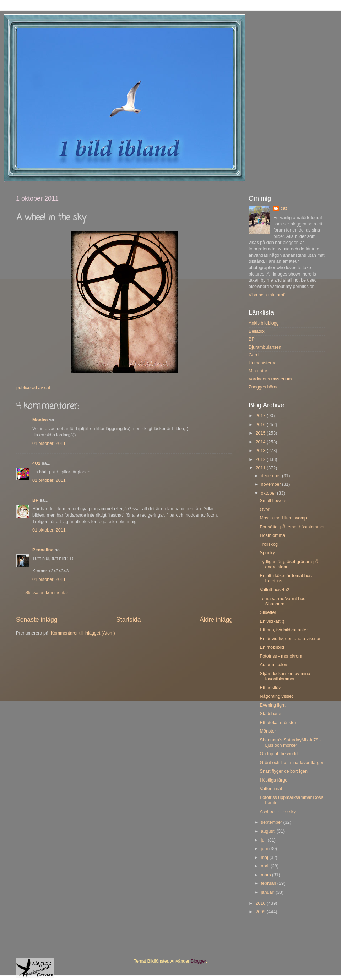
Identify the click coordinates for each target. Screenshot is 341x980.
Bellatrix (257, 331)
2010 (261, 903)
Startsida (129, 620)
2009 (261, 912)
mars (267, 875)
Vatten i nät (271, 789)
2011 (261, 468)
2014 (261, 442)
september (272, 822)
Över (264, 510)
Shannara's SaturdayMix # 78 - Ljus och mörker (290, 743)
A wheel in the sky (278, 812)
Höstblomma (272, 535)
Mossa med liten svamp (283, 518)
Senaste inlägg (37, 620)
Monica (40, 420)
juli (264, 840)
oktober (269, 493)
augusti (269, 831)
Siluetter (268, 612)
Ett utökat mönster (278, 723)
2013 (261, 451)
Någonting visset (276, 696)
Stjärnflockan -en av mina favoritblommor (285, 676)
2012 (261, 459)
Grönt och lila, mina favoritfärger (291, 763)
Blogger (198, 961)
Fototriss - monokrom (281, 656)
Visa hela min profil (267, 295)
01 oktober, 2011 (49, 443)
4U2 (36, 463)
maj (265, 857)
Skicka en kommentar (47, 593)
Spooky (267, 553)
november (272, 484)
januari (268, 892)
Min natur (258, 371)
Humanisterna (262, 363)
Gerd (254, 355)
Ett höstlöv (270, 688)
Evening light (272, 705)
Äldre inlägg (216, 620)
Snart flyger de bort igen (283, 771)
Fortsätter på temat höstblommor (292, 527)
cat (283, 208)
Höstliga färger (274, 780)
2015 (261, 433)
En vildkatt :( (272, 621)
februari (269, 883)
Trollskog (269, 544)
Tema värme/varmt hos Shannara (282, 601)
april (266, 866)
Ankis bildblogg (264, 323)
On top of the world (278, 754)
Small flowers (273, 501)
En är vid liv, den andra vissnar (290, 639)
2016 (261, 425)
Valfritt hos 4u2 (274, 590)
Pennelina (43, 550)
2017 (261, 416)
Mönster (268, 731)
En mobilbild (272, 647)
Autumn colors (274, 665)
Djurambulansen (265, 347)
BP (35, 500)
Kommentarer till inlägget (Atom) (83, 633)
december (272, 476)
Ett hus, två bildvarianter (284, 630)
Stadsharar (271, 714)
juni (265, 849)
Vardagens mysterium (270, 379)
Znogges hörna (264, 387)
